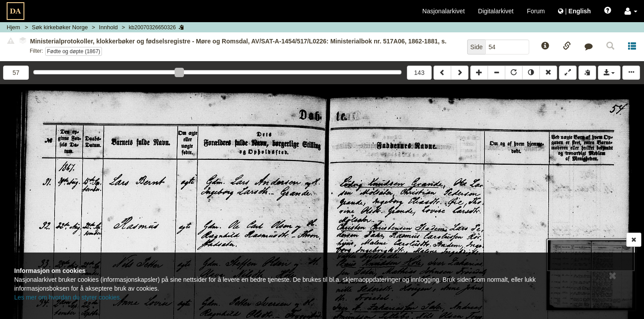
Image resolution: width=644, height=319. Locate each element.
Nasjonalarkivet (444, 11)
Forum (536, 11)
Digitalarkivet (496, 11)
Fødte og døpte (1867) (74, 51)
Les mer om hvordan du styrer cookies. (68, 297)
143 (419, 73)
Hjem (13, 27)
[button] (631, 11)
